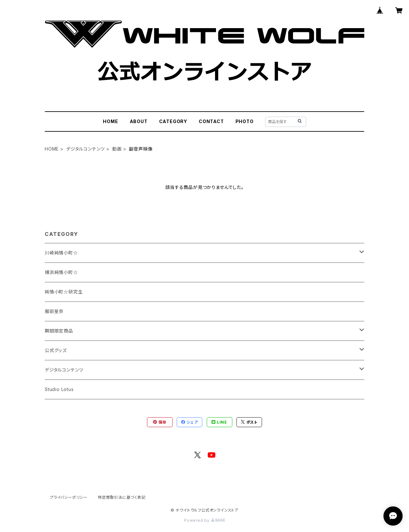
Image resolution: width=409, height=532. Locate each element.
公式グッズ (56, 350)
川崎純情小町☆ (61, 253)
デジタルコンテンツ (85, 149)
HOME (110, 121)
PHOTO (245, 121)
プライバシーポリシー (69, 497)
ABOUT (139, 121)
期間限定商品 (59, 331)
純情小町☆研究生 (64, 292)
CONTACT (211, 121)
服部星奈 (54, 311)
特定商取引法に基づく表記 (122, 497)
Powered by (204, 520)
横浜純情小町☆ (61, 272)
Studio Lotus (59, 389)
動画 (117, 149)
